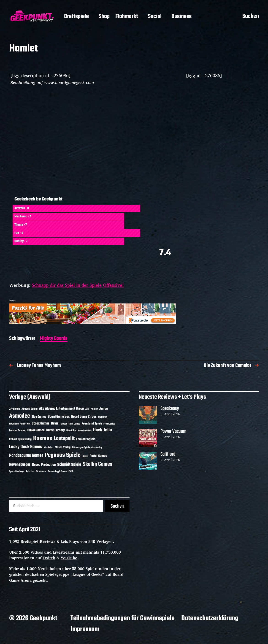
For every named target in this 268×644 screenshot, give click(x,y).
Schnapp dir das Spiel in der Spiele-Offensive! (78, 285)
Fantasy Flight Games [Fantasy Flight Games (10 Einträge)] (70, 424)
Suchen (251, 17)
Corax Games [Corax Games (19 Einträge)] (41, 424)
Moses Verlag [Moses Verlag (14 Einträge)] (63, 447)
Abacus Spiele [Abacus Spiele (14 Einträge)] (30, 409)
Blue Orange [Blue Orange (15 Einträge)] (39, 417)
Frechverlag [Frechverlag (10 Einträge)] (109, 424)
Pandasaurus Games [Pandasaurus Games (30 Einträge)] (26, 456)
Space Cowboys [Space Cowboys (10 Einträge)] (17, 471)
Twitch (49, 558)
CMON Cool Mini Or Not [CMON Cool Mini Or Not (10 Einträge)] (20, 424)
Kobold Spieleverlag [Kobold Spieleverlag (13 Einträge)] (20, 439)
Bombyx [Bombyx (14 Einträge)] (103, 417)
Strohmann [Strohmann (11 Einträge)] (41, 471)
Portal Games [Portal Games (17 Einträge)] (98, 456)
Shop (104, 17)
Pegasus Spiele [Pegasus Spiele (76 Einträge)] (63, 455)
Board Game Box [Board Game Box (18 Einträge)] (59, 417)
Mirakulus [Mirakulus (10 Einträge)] (49, 447)
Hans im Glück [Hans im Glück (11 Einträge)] (85, 431)
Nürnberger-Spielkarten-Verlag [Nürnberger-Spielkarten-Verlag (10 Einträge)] (87, 447)
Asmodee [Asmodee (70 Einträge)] (20, 416)
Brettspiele (76, 17)
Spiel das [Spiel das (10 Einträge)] (30, 471)
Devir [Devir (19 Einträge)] (55, 424)
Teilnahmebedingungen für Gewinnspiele (123, 618)
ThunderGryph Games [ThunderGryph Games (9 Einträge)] (57, 472)
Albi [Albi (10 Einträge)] (87, 409)
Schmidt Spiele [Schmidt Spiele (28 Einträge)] (69, 465)
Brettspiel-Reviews (38, 541)
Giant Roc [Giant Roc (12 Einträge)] (71, 431)
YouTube (69, 558)
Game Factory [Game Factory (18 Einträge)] (55, 430)
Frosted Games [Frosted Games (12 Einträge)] (17, 431)
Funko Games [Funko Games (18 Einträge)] (36, 430)
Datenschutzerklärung (210, 618)
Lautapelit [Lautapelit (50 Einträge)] (64, 439)
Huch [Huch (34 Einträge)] (98, 430)
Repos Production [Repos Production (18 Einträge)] (44, 465)
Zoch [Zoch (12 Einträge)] (71, 471)
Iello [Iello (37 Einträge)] (108, 430)
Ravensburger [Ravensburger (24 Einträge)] (20, 465)
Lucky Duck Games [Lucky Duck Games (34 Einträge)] (26, 447)
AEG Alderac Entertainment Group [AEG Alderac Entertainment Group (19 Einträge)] (61, 409)
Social (155, 17)
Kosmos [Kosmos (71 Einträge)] (43, 439)
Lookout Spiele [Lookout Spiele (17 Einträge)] (86, 439)
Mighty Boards (54, 339)
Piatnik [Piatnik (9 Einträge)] (85, 456)
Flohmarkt (127, 17)
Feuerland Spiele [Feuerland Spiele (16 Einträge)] (92, 424)
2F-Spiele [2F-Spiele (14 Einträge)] (15, 409)
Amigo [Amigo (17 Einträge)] (104, 409)
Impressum (85, 629)
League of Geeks (87, 574)
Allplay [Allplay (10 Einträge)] (94, 409)
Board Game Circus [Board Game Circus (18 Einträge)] (84, 417)
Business (181, 17)
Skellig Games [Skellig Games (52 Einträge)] (97, 464)
